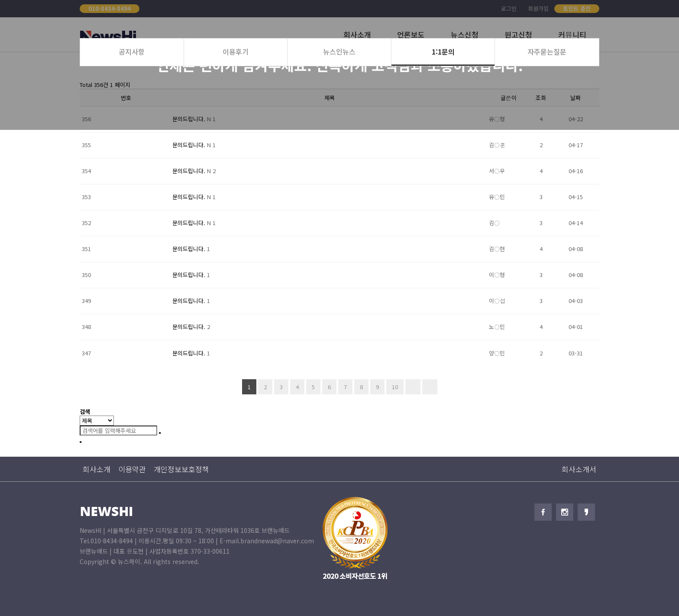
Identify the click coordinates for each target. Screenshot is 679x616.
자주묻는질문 (547, 52)
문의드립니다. (190, 145)
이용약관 (132, 469)
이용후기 (236, 52)
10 (392, 385)
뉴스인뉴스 (339, 52)
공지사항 (132, 52)
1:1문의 (443, 52)
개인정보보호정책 (181, 469)
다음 (413, 387)
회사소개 (97, 469)
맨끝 (430, 387)
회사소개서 (579, 469)
